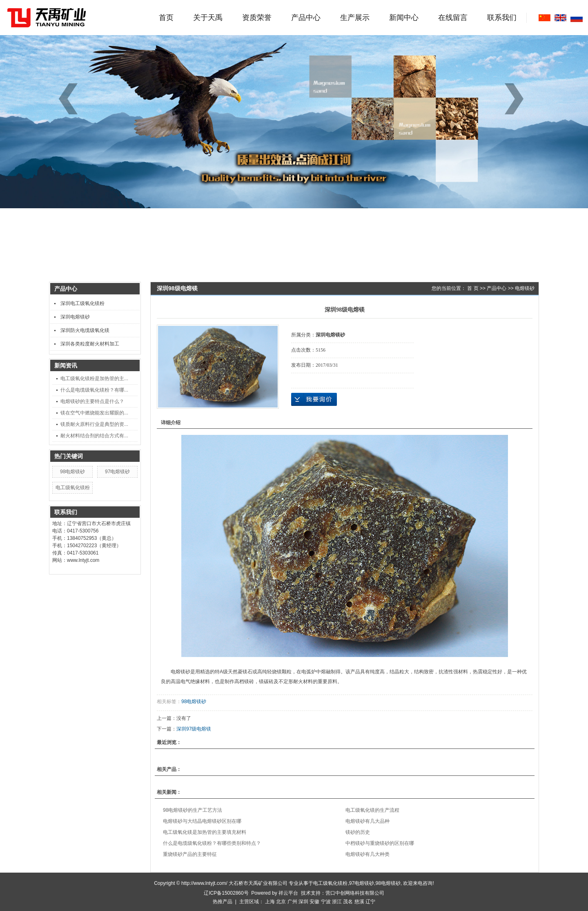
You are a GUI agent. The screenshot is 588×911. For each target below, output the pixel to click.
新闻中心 (404, 18)
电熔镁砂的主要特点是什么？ (92, 401)
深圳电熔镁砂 (75, 317)
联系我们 (502, 18)
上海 (270, 902)
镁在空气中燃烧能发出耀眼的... (94, 413)
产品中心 (306, 18)
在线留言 (453, 18)
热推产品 (223, 902)
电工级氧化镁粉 (73, 488)
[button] (517, 99)
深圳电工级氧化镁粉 (82, 303)
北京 (281, 902)
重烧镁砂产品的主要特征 (190, 854)
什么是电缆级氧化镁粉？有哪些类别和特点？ (212, 843)
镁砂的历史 (358, 832)
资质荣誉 (257, 18)
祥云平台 (288, 893)
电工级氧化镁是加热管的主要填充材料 (205, 832)
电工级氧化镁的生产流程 (372, 810)
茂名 (348, 902)
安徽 (314, 902)
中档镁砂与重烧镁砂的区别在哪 (380, 843)
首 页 (473, 288)
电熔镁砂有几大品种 (367, 821)
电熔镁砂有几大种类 (367, 854)
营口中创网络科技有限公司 (355, 893)
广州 (292, 902)
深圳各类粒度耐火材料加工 (90, 344)
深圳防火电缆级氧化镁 (85, 330)
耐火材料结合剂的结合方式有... (94, 436)
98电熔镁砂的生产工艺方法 (193, 810)
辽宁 (370, 902)
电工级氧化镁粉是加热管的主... (94, 379)
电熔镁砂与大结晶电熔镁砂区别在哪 (202, 821)
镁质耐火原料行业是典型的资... (94, 424)
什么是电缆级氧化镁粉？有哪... (94, 390)
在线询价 (314, 399)
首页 (166, 18)
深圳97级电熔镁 (194, 729)
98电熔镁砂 (72, 472)
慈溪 (359, 902)
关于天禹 (208, 18)
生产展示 (355, 18)
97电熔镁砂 (117, 472)
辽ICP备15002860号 (226, 893)
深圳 (303, 902)
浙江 (337, 902)
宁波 (326, 902)
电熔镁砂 (525, 288)
